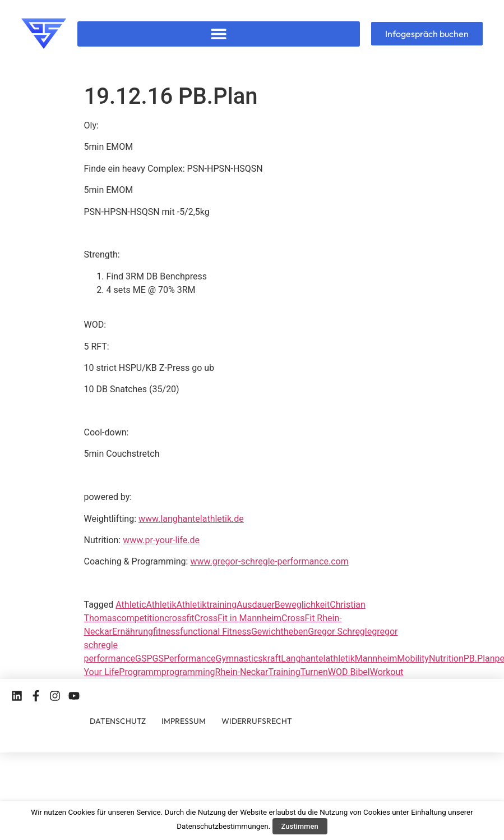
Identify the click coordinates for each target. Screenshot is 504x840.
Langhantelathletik (318, 658)
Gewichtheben (279, 632)
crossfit (179, 618)
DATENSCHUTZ (118, 721)
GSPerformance (184, 658)
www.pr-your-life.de (161, 540)
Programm (140, 672)
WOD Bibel (349, 672)
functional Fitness (216, 632)
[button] (218, 34)
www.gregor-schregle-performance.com (269, 561)
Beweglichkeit (302, 605)
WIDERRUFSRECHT (257, 721)
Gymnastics (239, 658)
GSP (144, 658)
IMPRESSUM (184, 721)
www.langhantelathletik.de (191, 519)
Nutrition (446, 658)
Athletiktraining (207, 605)
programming (188, 672)
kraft (272, 658)
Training (284, 672)
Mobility (413, 658)
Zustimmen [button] (300, 826)
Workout (387, 672)
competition (140, 618)
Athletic (131, 605)
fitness (167, 632)
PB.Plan (479, 658)
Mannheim (376, 658)
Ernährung (133, 632)
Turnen (314, 672)
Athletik (161, 605)
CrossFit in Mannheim (238, 618)
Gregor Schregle (340, 632)
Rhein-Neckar (242, 672)
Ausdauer (256, 605)
